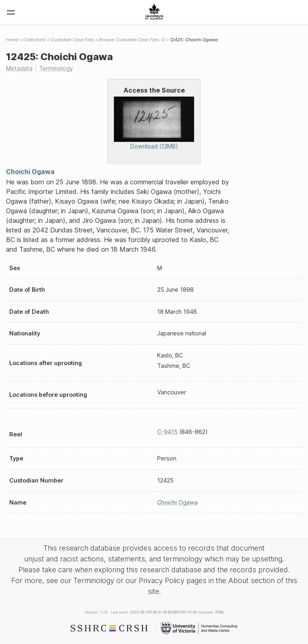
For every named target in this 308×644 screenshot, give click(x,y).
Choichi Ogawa (30, 172)
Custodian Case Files (72, 40)
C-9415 (167, 432)
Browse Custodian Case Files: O (132, 40)
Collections (34, 40)
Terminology (56, 68)
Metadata (19, 68)
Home (12, 40)
